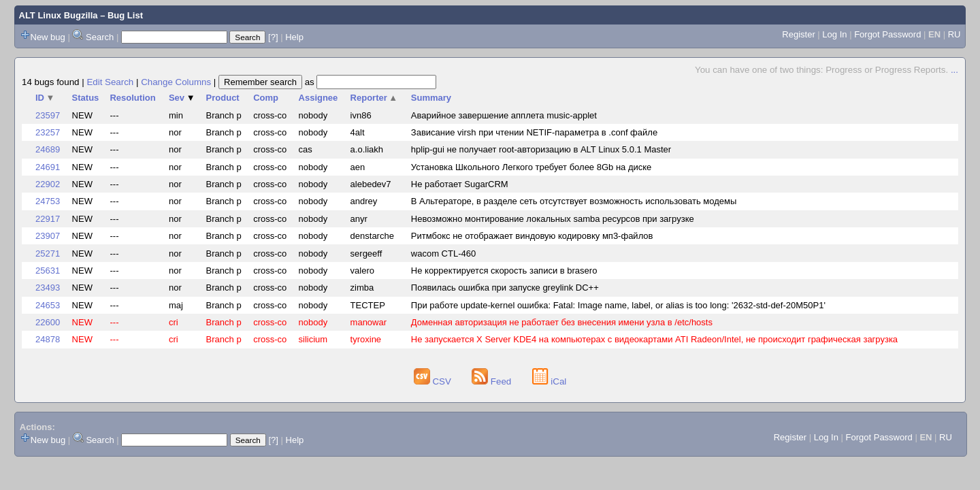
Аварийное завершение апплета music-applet (504, 115)
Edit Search (110, 82)
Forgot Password (887, 34)
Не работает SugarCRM (460, 184)
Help (294, 37)
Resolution (132, 98)
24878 (48, 339)
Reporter (374, 98)
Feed (493, 381)
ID (45, 98)
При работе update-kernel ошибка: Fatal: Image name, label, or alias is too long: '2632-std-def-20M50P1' (618, 305)
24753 (48, 201)
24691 (48, 167)
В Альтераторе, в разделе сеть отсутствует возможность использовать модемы (574, 201)
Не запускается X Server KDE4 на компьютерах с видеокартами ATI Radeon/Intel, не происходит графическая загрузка (654, 339)
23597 (48, 115)
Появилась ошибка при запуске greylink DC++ (505, 288)
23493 (48, 288)
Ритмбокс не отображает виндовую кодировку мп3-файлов (532, 236)
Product (223, 98)
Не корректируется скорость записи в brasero (504, 271)
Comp (266, 98)
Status (86, 98)
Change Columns (176, 82)
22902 (48, 184)
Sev (182, 98)
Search (100, 37)
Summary (431, 98)
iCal (550, 381)
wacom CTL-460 (443, 254)
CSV (434, 381)
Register (798, 34)
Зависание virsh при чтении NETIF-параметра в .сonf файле (534, 132)
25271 (48, 254)
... (954, 70)
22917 (48, 219)
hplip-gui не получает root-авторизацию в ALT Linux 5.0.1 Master (541, 149)
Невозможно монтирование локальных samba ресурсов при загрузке (553, 219)
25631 (48, 271)
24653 (48, 305)
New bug (48, 37)
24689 (48, 149)
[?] (273, 37)
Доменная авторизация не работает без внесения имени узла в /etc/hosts (562, 322)
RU (954, 34)
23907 (48, 236)
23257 (48, 132)
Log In (834, 34)
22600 (48, 322)
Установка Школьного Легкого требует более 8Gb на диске (532, 167)
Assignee (318, 98)
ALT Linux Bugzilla (59, 15)
